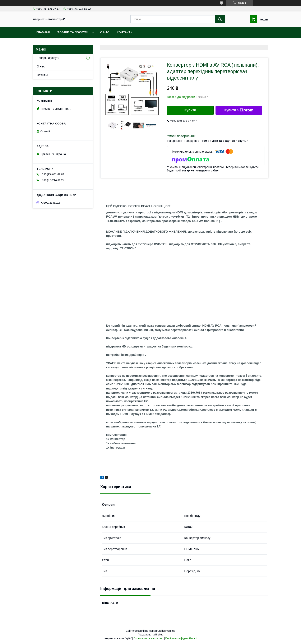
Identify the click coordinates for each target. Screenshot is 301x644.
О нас (105, 32)
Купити (190, 110)
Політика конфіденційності (181, 638)
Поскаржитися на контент (149, 638)
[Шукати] (220, 19)
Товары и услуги (48, 58)
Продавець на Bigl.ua (150, 635)
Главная (43, 32)
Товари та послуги (73, 32)
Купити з (239, 110)
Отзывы (42, 75)
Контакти (125, 32)
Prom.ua (170, 631)
